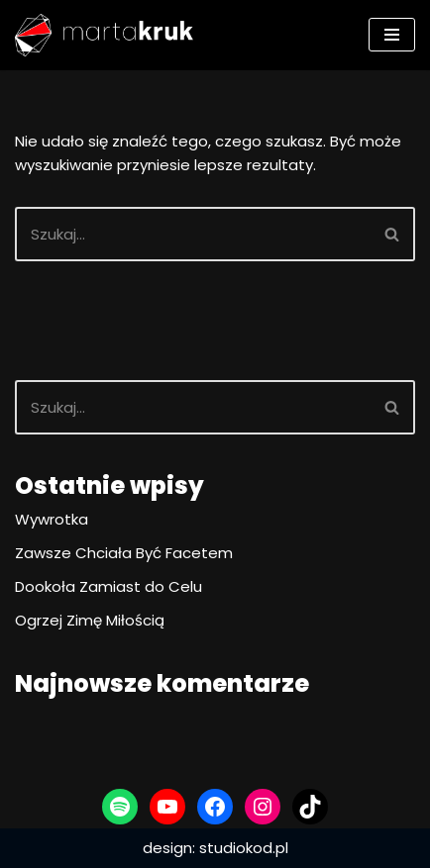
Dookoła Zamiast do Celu (108, 586)
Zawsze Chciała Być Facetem (124, 553)
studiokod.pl (244, 848)
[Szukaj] (193, 234)
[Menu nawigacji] (392, 35)
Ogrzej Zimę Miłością (90, 620)
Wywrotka (52, 519)
